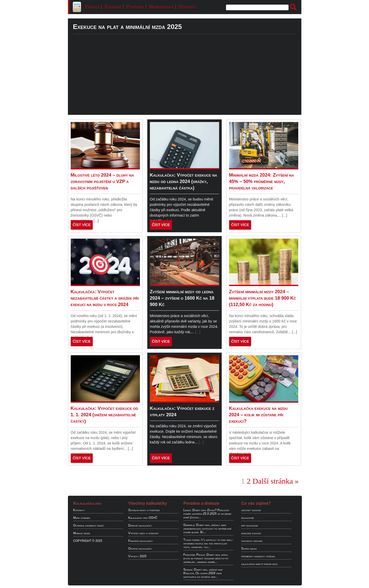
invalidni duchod (251, 533)
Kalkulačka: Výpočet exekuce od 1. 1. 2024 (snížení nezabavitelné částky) (104, 415)
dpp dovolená (250, 525)
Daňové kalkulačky (140, 525)
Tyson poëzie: (192, 540)
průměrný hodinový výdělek (258, 556)
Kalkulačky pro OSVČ (143, 518)
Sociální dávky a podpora (144, 510)
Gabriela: (189, 525)
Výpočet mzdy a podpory (144, 533)
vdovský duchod (251, 510)
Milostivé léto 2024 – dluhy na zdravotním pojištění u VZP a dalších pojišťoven (102, 181)
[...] (96, 221)
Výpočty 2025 (137, 556)
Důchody (187, 7)
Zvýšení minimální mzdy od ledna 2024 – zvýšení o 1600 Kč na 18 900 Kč (182, 298)
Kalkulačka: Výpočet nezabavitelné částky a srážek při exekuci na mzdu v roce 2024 (105, 298)
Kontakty (79, 510)
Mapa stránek (82, 518)
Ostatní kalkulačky (140, 549)
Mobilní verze (82, 533)
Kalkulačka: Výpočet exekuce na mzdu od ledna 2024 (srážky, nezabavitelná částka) (184, 181)
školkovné (248, 518)
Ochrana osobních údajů (89, 525)
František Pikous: (195, 555)
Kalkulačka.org (87, 503)
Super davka (249, 549)
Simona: (188, 570)
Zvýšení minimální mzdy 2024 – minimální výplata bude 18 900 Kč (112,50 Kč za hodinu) (263, 298)
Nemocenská (161, 7)
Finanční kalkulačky (141, 541)
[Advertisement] (185, 79)
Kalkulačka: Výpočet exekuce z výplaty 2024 (182, 412)
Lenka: (188, 510)
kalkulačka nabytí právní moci (260, 564)
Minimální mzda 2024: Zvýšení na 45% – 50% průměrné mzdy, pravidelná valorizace (262, 181)
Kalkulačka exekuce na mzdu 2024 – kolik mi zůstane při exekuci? (258, 415)
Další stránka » (276, 481)
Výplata (92, 7)
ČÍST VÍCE (82, 225)
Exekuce (113, 7)
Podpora (135, 7)
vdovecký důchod (252, 541)
